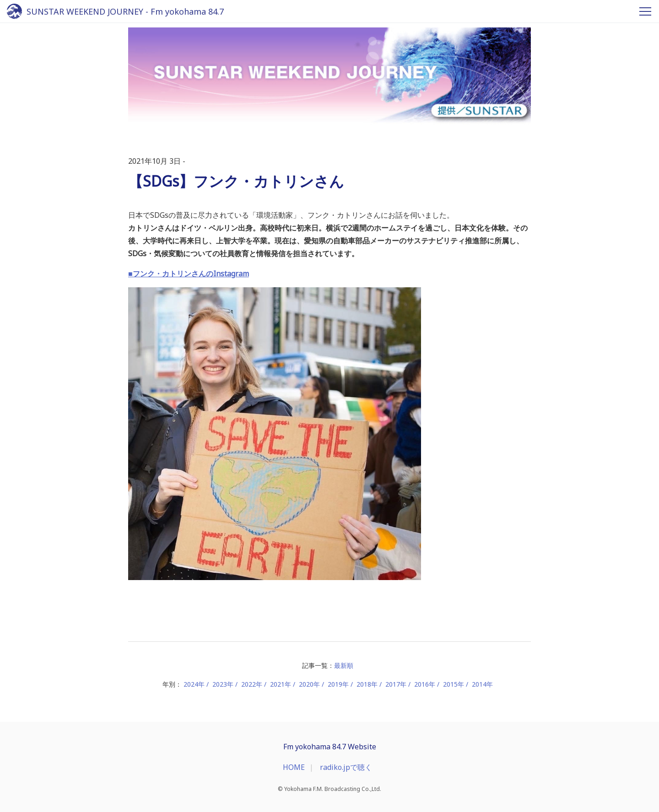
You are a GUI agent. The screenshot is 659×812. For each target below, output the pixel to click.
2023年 (223, 684)
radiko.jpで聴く (346, 767)
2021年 (281, 684)
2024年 (194, 684)
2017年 (396, 684)
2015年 (454, 684)
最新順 (344, 665)
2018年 (367, 684)
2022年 (252, 684)
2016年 (425, 684)
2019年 (338, 684)
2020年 (309, 684)
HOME (294, 767)
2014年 (482, 684)
